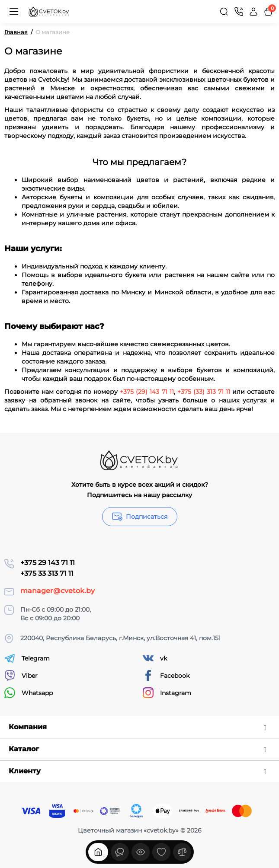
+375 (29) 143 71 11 (147, 392)
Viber (21, 675)
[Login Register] (253, 12)
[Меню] (14, 12)
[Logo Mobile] (49, 12)
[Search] (224, 12)
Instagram (167, 693)
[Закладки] (161, 852)
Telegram (27, 658)
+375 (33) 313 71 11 (204, 392)
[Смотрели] (120, 852)
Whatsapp (29, 693)
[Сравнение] (182, 852)
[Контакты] (239, 12)
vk (155, 658)
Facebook (166, 675)
